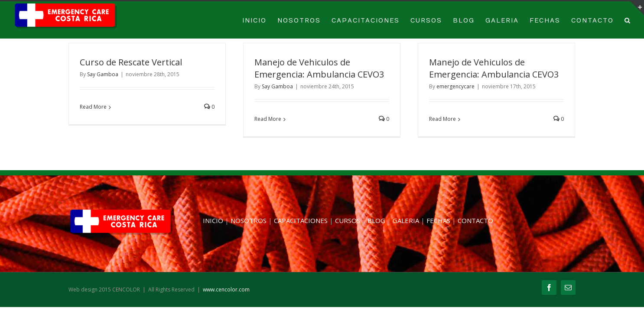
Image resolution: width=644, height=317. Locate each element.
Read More (93, 107)
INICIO (254, 21)
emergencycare (455, 86)
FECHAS (545, 21)
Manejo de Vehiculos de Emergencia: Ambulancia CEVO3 (319, 68)
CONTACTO (592, 21)
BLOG (464, 21)
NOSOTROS (299, 21)
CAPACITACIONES (366, 21)
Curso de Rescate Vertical (131, 62)
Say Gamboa (103, 74)
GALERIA (502, 21)
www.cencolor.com (226, 290)
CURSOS (426, 21)
